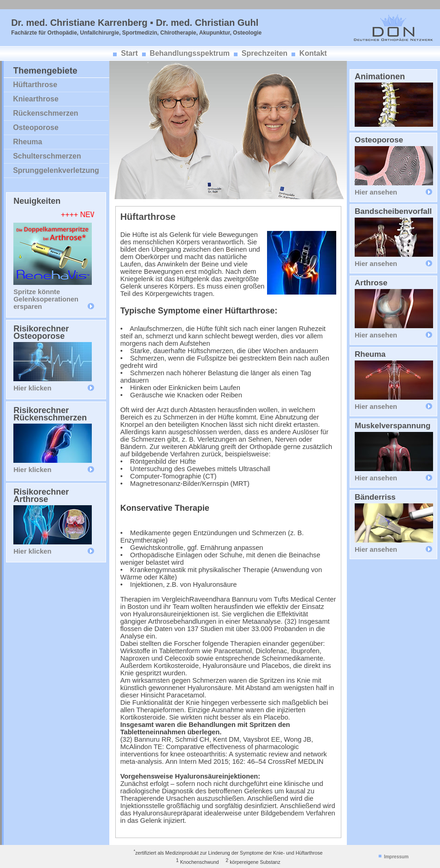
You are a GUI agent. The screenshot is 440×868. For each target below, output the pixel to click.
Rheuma (27, 142)
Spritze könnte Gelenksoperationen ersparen (46, 299)
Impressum (396, 857)
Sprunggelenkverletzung (56, 170)
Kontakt (313, 53)
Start (129, 53)
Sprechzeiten (265, 53)
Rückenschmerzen (45, 113)
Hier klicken (32, 388)
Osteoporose (36, 127)
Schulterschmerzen (47, 156)
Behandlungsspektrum (190, 53)
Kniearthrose (36, 99)
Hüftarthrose (35, 85)
